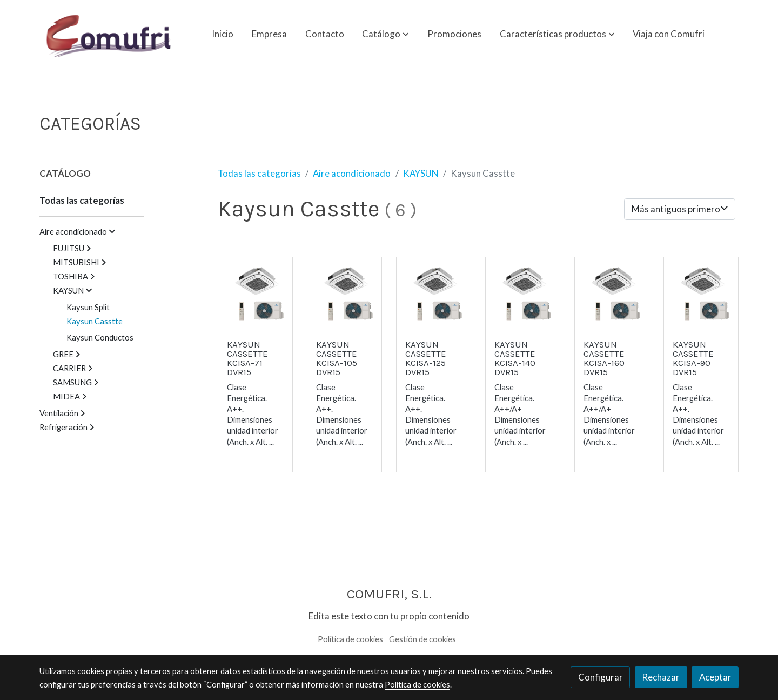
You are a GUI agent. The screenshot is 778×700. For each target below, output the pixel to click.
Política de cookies (350, 639)
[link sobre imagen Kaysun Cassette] (256, 295)
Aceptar (715, 677)
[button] (385, 34)
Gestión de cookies (422, 639)
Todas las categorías (259, 173)
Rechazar (661, 677)
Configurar (601, 677)
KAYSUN (421, 173)
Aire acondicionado (352, 173)
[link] (109, 34)
